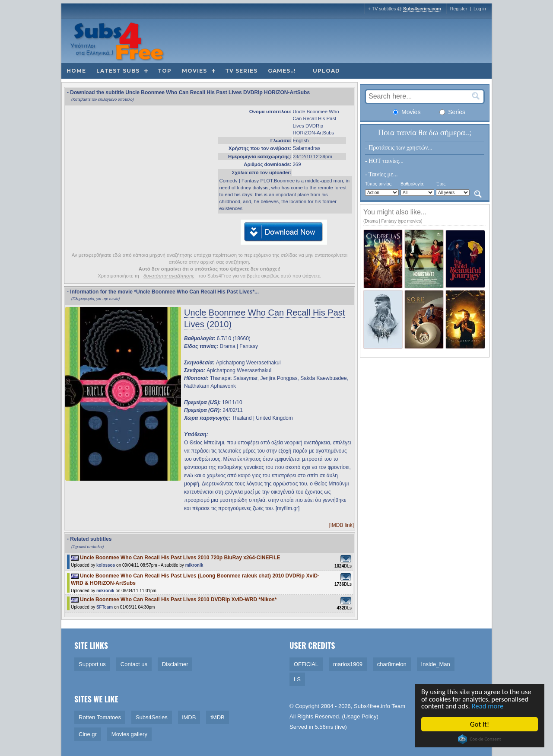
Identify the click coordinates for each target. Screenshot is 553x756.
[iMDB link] (342, 525)
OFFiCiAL (306, 664)
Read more (489, 706)
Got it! (480, 724)
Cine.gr (88, 734)
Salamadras (307, 148)
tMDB (218, 717)
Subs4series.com (422, 9)
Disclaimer (175, 664)
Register (459, 9)
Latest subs (118, 71)
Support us (92, 664)
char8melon (392, 664)
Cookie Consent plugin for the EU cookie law (480, 739)
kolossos (106, 565)
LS (297, 679)
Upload (326, 71)
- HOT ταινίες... (384, 161)
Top (165, 71)
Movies (194, 71)
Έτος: (441, 184)
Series (452, 112)
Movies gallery (129, 734)
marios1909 (348, 664)
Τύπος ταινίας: (379, 184)
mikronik (194, 565)
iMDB (189, 717)
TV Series (241, 71)
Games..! (282, 71)
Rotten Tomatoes (100, 717)
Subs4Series (152, 717)
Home (76, 71)
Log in (480, 9)
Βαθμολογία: (412, 184)
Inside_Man (436, 664)
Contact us (134, 664)
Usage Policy (360, 716)
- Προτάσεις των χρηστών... (399, 148)
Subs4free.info (372, 706)
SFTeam (105, 607)
